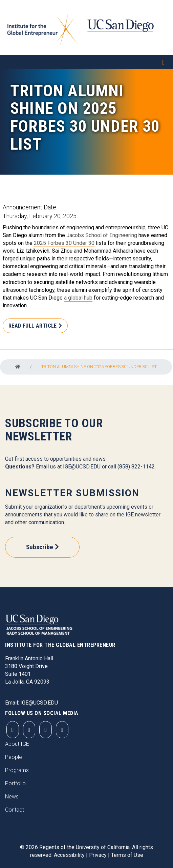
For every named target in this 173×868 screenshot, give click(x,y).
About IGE (17, 744)
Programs (17, 770)
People (14, 757)
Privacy (98, 855)
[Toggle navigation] (86, 62)
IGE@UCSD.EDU (82, 467)
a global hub (78, 298)
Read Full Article (33, 326)
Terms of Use (127, 855)
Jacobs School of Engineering (102, 235)
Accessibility (69, 855)
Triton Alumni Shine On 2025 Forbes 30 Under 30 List (99, 367)
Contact (15, 810)
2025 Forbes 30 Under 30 (64, 243)
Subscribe (40, 547)
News (12, 797)
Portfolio (15, 783)
